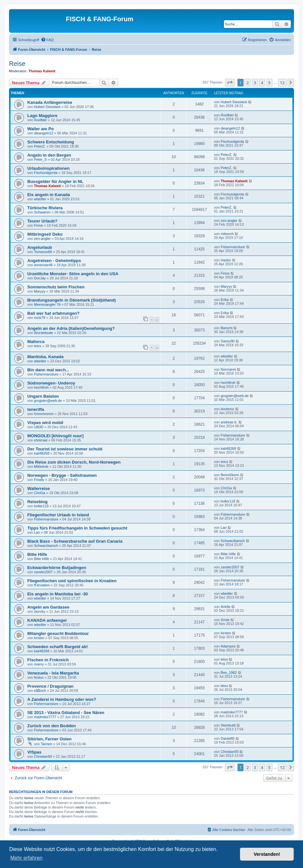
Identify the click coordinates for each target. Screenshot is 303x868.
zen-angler (229, 221)
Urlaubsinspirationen (49, 168)
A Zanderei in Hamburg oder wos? (62, 699)
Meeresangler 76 (47, 304)
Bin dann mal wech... (48, 370)
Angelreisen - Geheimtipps (54, 261)
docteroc (227, 409)
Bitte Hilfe (37, 554)
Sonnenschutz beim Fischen (56, 287)
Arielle (226, 607)
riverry (39, 664)
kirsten (39, 638)
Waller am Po (40, 129)
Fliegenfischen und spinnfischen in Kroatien (72, 581)
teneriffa (36, 409)
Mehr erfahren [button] (27, 858)
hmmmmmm (44, 414)
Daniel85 (228, 738)
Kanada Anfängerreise (50, 102)
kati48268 (42, 453)
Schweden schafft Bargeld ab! (58, 647)
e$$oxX (40, 691)
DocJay (40, 278)
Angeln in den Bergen (49, 155)
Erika (225, 300)
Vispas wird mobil (45, 423)
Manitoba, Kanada (45, 357)
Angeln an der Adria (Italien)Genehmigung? (71, 328)
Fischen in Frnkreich (48, 660)
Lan (37, 532)
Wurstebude (44, 333)
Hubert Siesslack (47, 107)
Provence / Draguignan (50, 686)
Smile (225, 620)
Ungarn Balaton (43, 396)
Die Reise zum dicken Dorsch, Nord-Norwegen (74, 462)
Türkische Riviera (45, 208)
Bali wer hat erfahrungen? (53, 313)
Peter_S (40, 159)
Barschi (227, 328)
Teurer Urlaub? (42, 221)
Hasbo (226, 260)
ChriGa (40, 493)
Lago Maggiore (42, 116)
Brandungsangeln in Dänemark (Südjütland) (72, 300)
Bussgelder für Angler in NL (55, 181)
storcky (40, 611)
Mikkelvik (41, 466)
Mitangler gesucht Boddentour (58, 633)
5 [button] (269, 83)
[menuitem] (47, 40)
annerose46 (43, 265)
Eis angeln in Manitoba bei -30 (58, 594)
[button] (230, 83)
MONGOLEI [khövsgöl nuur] (55, 436)
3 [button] (255, 83)
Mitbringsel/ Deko (45, 234)
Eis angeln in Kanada (49, 195)
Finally (39, 480)
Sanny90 (228, 341)
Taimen (46, 744)
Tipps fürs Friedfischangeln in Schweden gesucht (77, 528)
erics (224, 462)
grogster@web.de (48, 401)
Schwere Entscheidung (51, 142)
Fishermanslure (233, 247)
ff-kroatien (42, 585)
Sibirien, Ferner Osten (49, 739)
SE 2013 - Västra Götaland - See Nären (66, 713)
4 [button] (262, 83)
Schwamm (42, 212)
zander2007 (43, 572)
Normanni (228, 369)
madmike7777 (45, 717)
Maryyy (40, 291)
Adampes (228, 646)
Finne (39, 225)
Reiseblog (37, 502)
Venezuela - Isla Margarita (53, 673)
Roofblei (40, 120)
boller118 (41, 506)
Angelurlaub (40, 247)
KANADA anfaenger (47, 620)
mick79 (40, 318)
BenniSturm (230, 475)
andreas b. (229, 422)
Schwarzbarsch (46, 546)
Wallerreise (39, 488)
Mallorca (36, 342)
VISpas (34, 752)
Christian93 (43, 756)
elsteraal (41, 440)
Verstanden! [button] (267, 854)
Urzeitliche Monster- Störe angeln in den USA (73, 274)
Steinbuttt (228, 725)
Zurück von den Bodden (52, 726)
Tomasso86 (43, 252)
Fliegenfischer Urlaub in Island (58, 515)
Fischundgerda (232, 141)
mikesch (227, 234)
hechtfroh (41, 387)
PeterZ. (40, 146)
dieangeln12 (44, 133)
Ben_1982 (229, 673)
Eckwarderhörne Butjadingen (57, 568)
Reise (17, 64)
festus (39, 677)
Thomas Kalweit (42, 71)
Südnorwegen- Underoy (51, 383)
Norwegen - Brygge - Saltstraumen (62, 475)
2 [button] (248, 83)
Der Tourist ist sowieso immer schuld (65, 449)
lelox (38, 346)
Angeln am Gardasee (48, 607)
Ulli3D (39, 427)
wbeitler (40, 199)
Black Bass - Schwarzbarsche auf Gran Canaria (75, 541)
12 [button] (282, 83)
